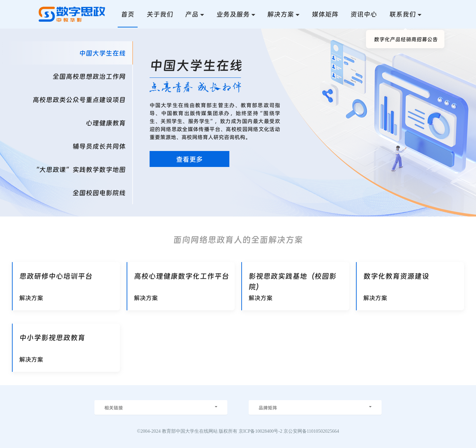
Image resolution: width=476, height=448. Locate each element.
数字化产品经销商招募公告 (406, 39)
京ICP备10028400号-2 (260, 431)
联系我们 (403, 14)
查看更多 (189, 159)
